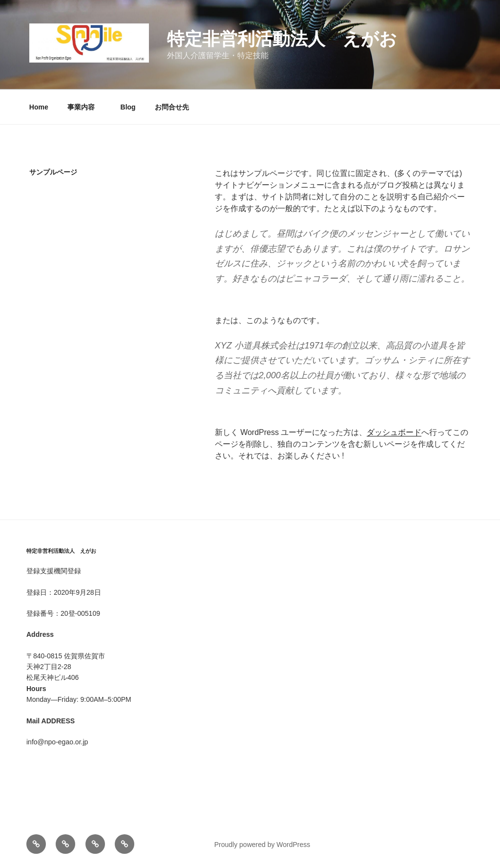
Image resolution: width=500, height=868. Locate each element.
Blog (128, 107)
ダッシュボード (394, 432)
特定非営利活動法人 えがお (282, 39)
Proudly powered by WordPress (262, 845)
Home (39, 107)
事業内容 (84, 107)
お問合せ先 (172, 107)
